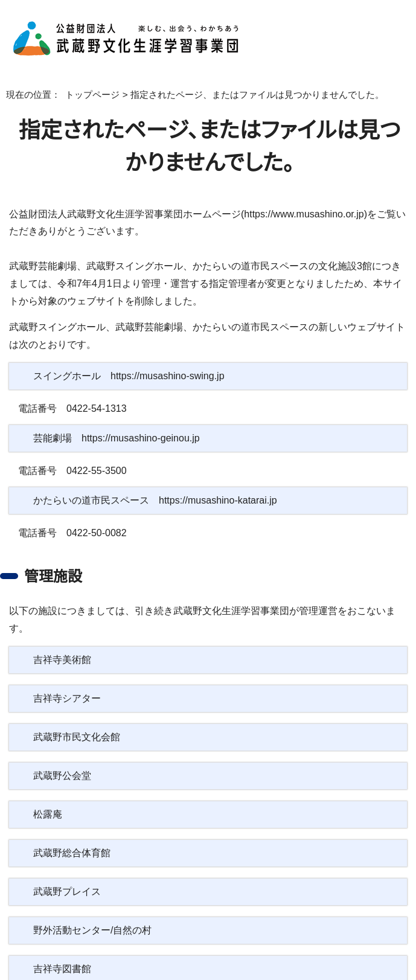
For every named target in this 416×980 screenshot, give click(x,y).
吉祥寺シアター (66, 681)
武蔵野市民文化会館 (77, 720)
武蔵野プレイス (65, 874)
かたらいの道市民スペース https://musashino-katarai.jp (156, 501)
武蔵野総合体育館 (72, 836)
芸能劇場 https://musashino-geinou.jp (122, 438)
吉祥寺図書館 (62, 952)
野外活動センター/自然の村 (91, 913)
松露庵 (48, 797)
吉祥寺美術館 (62, 642)
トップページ (83, 95)
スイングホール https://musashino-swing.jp (131, 376)
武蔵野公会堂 (62, 758)
